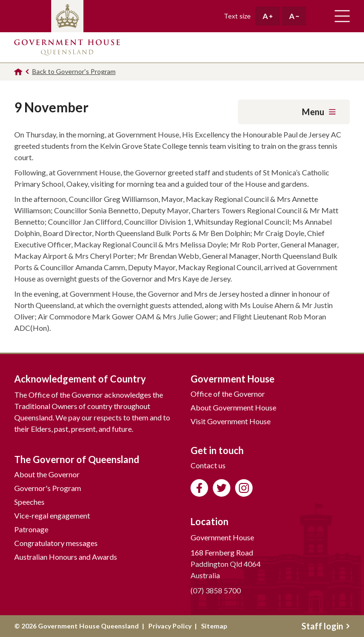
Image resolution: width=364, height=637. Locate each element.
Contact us (208, 465)
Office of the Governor (228, 394)
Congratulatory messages (56, 543)
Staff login (326, 626)
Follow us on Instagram (244, 488)
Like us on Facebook (199, 488)
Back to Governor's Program (74, 71)
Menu (319, 112)
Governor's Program (48, 488)
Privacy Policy (170, 626)
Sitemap (214, 626)
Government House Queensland (67, 47)
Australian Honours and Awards (66, 557)
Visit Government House (231, 421)
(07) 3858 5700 (216, 590)
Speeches (29, 502)
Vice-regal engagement (52, 515)
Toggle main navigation (342, 16)
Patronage (31, 529)
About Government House (233, 407)
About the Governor (47, 474)
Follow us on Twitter (222, 488)
